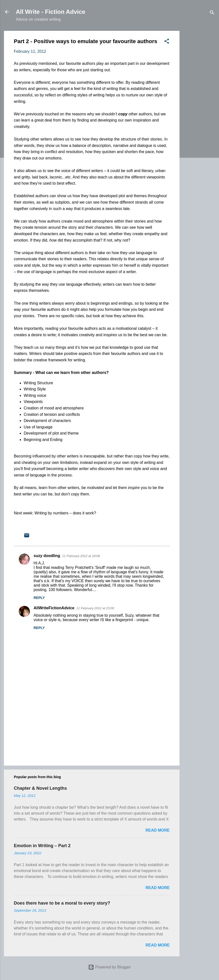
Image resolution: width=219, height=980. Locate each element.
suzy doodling (47, 556)
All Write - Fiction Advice (50, 12)
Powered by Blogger (109, 967)
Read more (158, 830)
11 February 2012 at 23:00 (95, 608)
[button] (167, 42)
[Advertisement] (199, 105)
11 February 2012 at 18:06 (81, 556)
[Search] (212, 13)
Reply (39, 598)
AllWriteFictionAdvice (54, 608)
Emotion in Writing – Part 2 (42, 846)
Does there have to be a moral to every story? (62, 903)
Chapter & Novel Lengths (40, 788)
